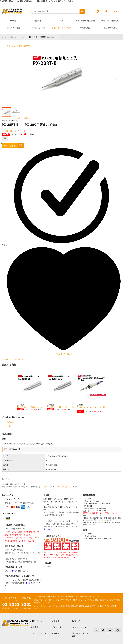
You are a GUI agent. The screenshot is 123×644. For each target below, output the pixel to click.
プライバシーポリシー (83, 627)
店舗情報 (34, 627)
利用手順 (55, 633)
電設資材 (38, 21)
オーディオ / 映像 (14, 28)
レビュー (10, 426)
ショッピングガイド (39, 633)
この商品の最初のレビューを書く (14, 131)
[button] (116, 77)
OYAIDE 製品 (85, 28)
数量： (5, 138)
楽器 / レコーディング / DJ (61, 28)
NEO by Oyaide (110, 28)
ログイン (46, 487)
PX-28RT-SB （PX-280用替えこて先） (31, 407)
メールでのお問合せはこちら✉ (89, 1)
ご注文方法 (56, 627)
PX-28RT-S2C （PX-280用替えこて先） (61, 407)
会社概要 (55, 621)
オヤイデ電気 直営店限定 (85, 21)
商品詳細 (10, 422)
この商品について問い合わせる (14, 359)
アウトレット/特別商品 (109, 21)
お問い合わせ (36, 621)
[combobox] (58, 11)
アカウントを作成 (63, 487)
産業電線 (13, 21)
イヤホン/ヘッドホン (38, 28)
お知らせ (104, 520)
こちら (14, 571)
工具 (61, 21)
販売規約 (76, 621)
